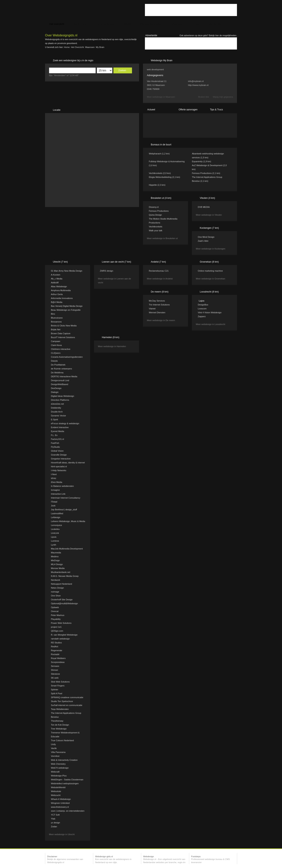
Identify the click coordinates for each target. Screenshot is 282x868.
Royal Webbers (58, 658)
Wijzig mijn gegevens (223, 97)
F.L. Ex (54, 435)
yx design (55, 823)
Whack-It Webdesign (61, 799)
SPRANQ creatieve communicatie (67, 697)
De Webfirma (57, 373)
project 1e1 (56, 627)
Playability (56, 619)
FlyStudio (55, 447)
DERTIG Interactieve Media (64, 376)
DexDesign (56, 388)
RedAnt (55, 646)
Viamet (152, 309)
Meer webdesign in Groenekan (211, 279)
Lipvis (54, 537)
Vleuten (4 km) (207, 198)
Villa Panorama (58, 752)
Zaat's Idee (203, 241)
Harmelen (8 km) (111, 337)
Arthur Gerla (57, 294)
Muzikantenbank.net (61, 572)
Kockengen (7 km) (209, 228)
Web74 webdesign (60, 768)
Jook (53, 506)
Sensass (55, 666)
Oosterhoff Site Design (62, 600)
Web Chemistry (58, 764)
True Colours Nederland (62, 740)
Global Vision (57, 451)
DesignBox (203, 305)
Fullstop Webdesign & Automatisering (167, 161)
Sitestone (55, 674)
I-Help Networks (59, 470)
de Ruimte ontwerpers (61, 369)
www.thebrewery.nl (60, 807)
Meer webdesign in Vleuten (209, 215)
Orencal (55, 611)
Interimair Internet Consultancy (66, 498)
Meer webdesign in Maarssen (161, 97)
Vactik (54, 748)
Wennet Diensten (157, 312)
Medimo (55, 556)
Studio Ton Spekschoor (62, 701)
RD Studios (56, 643)
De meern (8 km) (160, 292)
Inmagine (55, 490)
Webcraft (55, 772)
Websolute (56, 791)
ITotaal (54, 502)
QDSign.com (57, 631)
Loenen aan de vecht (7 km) (116, 262)
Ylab (53, 819)
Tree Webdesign (59, 729)
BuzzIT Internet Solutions (63, 337)
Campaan (56, 341)
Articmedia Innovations (62, 298)
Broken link (203, 97)
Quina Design (155, 215)
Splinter (55, 690)
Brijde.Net (56, 330)
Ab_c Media (57, 279)
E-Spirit (54, 420)
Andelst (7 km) (158, 262)
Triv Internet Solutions (159, 305)
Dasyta (54, 361)
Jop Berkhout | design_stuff (64, 510)
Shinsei (54, 670)
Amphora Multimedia (61, 290)
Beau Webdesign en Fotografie (66, 310)
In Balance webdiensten (62, 486)
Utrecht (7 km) (60, 262)
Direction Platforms (60, 400)
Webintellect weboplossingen (65, 783)
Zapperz (202, 316)
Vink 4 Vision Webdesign (210, 312)
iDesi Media (56, 482)
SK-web (55, 678)
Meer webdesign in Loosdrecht (211, 324)
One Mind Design (206, 237)
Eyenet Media (57, 431)
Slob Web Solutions (60, 682)
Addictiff (55, 283)
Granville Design (59, 455)
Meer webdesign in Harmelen (112, 346)
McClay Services (157, 301)
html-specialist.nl (59, 466)
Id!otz (54, 478)
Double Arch (57, 412)
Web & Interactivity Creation (64, 760)
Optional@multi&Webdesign (64, 603)
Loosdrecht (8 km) (209, 292)
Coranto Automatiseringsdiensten (67, 357)
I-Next (54, 474)
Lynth (54, 545)
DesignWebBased (60, 384)
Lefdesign (56, 517)
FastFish (55, 443)
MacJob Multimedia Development (67, 549)
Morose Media (58, 568)
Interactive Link (58, 494)
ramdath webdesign (60, 639)
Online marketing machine (210, 271)
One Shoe (56, 596)
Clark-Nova (56, 345)
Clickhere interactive (61, 349)
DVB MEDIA (204, 207)
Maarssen (90, 47)
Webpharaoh (155, 154)
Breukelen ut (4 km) (161, 198)
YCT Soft (55, 815)
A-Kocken (56, 275)
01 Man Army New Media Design (67, 271)
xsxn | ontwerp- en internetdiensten (68, 811)
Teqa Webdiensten (60, 709)
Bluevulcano (57, 318)
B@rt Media (57, 302)
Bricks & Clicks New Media (64, 326)
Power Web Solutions (61, 623)
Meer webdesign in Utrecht (62, 834)
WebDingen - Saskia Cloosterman (67, 780)
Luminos (55, 541)
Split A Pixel (56, 693)
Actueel (151, 110)
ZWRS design (107, 271)
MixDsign (55, 560)
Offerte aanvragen (188, 110)
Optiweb (55, 607)
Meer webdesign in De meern (161, 320)
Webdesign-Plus (59, 776)
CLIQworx (56, 353)
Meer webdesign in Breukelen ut (162, 238)
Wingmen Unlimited (60, 803)
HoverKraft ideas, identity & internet (68, 463)
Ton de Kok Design (60, 725)
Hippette (153, 185)
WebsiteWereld (58, 787)
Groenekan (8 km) (209, 262)
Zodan (54, 827)
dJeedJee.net (57, 404)
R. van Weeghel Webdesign (64, 635)
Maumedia (56, 553)
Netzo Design (57, 588)
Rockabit (55, 654)
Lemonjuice (56, 525)
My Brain (100, 47)
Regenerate (57, 650)
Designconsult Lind (60, 380)
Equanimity (197, 161)
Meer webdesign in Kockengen (211, 249)
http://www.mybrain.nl (198, 85)
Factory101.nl (57, 439)
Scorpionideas (58, 662)
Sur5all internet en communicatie (67, 705)
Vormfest (55, 756)
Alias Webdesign (59, 286)
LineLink (55, 533)
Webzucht (56, 795)
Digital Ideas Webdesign (62, 396)
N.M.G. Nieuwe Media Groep (65, 576)
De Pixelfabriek (58, 365)
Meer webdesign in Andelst (160, 279)
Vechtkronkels (155, 173)
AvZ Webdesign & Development (207, 165)
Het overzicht (77, 47)
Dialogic (55, 392)
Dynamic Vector (58, 416)
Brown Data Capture (61, 333)
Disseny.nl (154, 207)
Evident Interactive (60, 427)
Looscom (202, 309)
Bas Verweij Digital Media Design (67, 306)
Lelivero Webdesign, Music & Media (68, 521)
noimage (55, 592)
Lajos (202, 301)
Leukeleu (55, 529)
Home (67, 47)
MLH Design (57, 564)
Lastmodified (57, 513)
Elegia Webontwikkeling (160, 177)
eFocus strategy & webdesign (65, 423)
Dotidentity (56, 408)
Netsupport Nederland (61, 584)
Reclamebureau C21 (159, 271)
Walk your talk (156, 231)
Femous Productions (202, 173)
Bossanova (56, 322)
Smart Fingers (58, 686)
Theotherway (57, 721)
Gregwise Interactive (61, 459)
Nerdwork (56, 580)
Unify (53, 744)
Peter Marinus (58, 615)
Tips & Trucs (216, 110)
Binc (53, 314)
